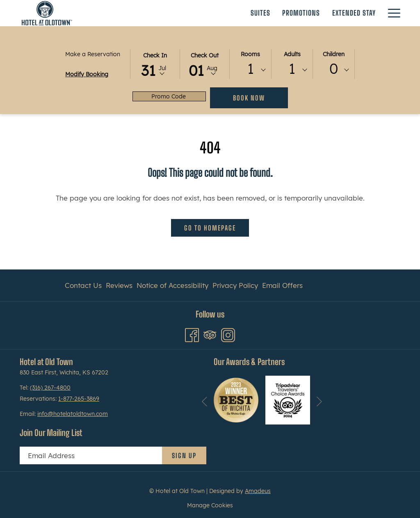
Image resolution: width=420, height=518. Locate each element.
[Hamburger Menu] (391, 13)
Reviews (119, 285)
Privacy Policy (235, 285)
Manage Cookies (210, 505)
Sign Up (184, 455)
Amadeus (258, 491)
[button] (155, 64)
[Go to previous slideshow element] (204, 401)
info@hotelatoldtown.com (73, 414)
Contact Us (83, 285)
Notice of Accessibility (172, 285)
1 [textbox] (251, 69)
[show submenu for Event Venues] (342, 13)
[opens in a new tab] (236, 399)
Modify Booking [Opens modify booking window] (87, 74)
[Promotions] (203, 13)
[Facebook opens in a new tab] (192, 334)
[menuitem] (84, 285)
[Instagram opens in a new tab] (228, 334)
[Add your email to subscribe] (91, 455)
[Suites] (162, 13)
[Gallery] (364, 13)
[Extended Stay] (256, 13)
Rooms (250, 54)
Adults (292, 54)
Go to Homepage (210, 228)
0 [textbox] (334, 69)
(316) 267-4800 (50, 388)
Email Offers (282, 285)
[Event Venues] (311, 13)
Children (334, 54)
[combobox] (250, 70)
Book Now (249, 98)
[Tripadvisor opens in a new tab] (210, 334)
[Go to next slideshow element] (319, 401)
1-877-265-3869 (79, 399)
